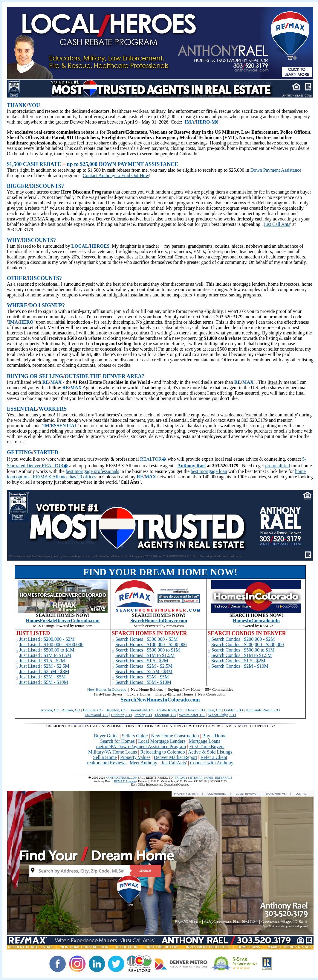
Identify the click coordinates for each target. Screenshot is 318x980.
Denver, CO (195, 710)
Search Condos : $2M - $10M (240, 666)
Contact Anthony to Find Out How (116, 175)
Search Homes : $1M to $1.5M (145, 655)
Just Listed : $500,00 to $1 (45, 650)
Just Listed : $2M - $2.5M (44, 666)
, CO (218, 710)
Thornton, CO (165, 715)
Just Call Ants (277, 224)
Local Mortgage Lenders (162, 741)
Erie (211, 710)
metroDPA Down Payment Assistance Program (141, 747)
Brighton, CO (116, 710)
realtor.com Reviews (107, 763)
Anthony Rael (192, 466)
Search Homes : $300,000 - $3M (147, 639)
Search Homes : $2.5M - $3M (144, 671)
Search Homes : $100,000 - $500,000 (151, 645)
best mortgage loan (209, 471)
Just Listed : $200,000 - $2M (47, 639)
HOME (208, 778)
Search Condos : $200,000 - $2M (243, 639)
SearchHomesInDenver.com (159, 621)
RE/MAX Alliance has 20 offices (65, 477)
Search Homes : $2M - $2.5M (144, 666)
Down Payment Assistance (276, 170)
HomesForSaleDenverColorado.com (63, 621)
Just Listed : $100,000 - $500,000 (52, 645)
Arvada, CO (50, 710)
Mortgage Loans (204, 741)
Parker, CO (143, 715)
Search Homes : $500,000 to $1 (146, 650)
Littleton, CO (121, 715)
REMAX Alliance (125, 781)
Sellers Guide (135, 736)
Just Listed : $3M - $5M (43, 677)
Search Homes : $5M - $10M (143, 682)
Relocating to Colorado (162, 752)
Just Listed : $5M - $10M (44, 682)
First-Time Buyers (207, 747)
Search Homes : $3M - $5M (142, 677)
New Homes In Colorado (107, 689)
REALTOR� (153, 459)
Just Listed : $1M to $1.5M (45, 655)
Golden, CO (234, 710)
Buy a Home (214, 736)
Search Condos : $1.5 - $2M (238, 661)
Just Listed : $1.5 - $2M (42, 661)
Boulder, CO (93, 710)
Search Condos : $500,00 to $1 (241, 650)
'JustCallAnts (173, 763)
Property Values (135, 757)
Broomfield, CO (142, 710)
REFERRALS (224, 778)
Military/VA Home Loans (113, 752)
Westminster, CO (192, 715)
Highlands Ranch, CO (263, 710)
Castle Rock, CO (170, 710)
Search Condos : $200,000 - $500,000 (247, 645)
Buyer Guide (106, 736)
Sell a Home (105, 757)
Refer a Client (214, 757)
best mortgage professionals (93, 471)
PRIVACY (181, 778)
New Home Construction (175, 736)
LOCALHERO (88, 246)
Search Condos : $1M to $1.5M (241, 655)
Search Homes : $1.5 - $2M (142, 661)
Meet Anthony (143, 763)
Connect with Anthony (212, 763)
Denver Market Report (176, 757)
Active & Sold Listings (210, 752)
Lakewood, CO (96, 715)
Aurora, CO (71, 710)
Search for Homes (117, 741)
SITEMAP (196, 778)
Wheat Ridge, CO (222, 715)
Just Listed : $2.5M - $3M (44, 671)
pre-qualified (278, 466)
